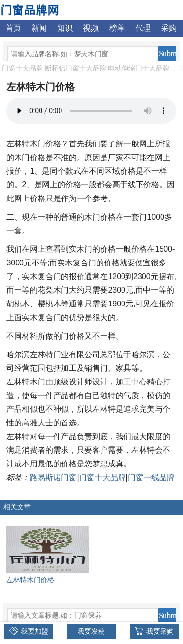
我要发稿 (91, 631)
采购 (169, 28)
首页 (13, 28)
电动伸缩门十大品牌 (139, 68)
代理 (143, 28)
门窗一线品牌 (151, 477)
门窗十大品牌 (22, 68)
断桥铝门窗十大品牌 (76, 68)
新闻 (39, 28)
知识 (65, 28)
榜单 (117, 28)
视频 (91, 28)
